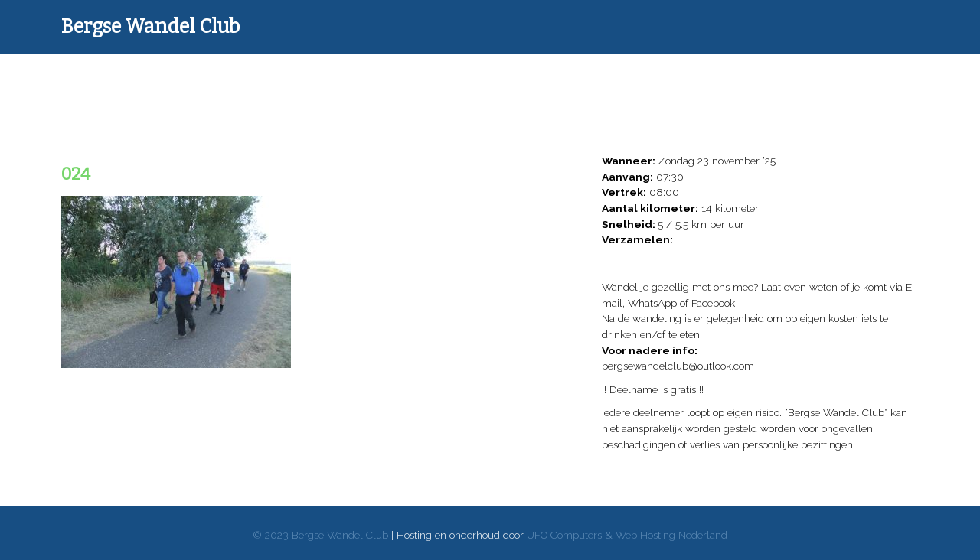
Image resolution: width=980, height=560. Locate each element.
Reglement (776, 80)
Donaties (488, 80)
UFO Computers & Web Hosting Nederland (627, 535)
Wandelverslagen (283, 80)
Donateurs (392, 80)
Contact (871, 80)
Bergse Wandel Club (150, 27)
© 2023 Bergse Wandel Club (320, 535)
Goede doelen (584, 80)
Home (175, 80)
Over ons (679, 80)
